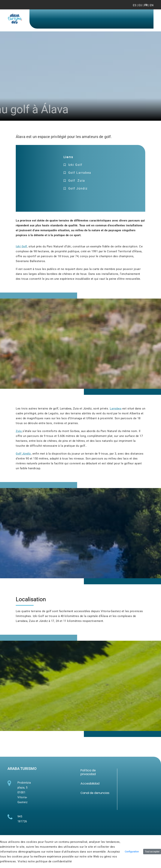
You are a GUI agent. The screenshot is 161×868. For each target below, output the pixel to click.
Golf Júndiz (78, 188)
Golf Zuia (77, 181)
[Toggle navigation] (148, 8)
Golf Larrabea (80, 173)
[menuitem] (88, 772)
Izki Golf (75, 165)
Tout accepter (152, 852)
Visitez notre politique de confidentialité (45, 861)
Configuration (132, 852)
